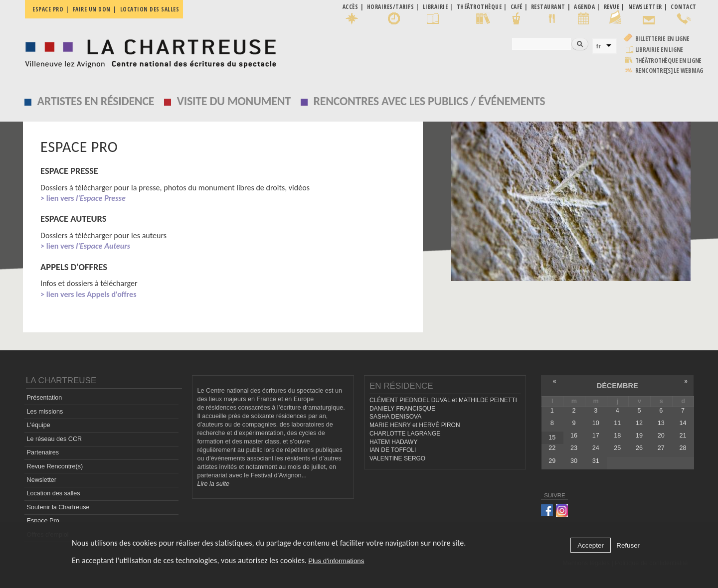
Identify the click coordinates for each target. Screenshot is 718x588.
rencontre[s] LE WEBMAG (669, 71)
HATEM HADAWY (393, 442)
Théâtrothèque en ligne (669, 61)
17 (596, 436)
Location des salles (150, 9)
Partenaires (43, 452)
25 (617, 448)
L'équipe (39, 425)
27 (661, 448)
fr (599, 46)
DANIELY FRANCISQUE (402, 409)
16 (574, 436)
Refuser (628, 548)
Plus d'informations (336, 563)
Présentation (45, 398)
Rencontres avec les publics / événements (429, 101)
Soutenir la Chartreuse (58, 507)
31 (596, 461)
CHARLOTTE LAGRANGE (405, 434)
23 (574, 448)
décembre (618, 386)
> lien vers (83, 198)
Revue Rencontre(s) (55, 466)
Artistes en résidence (96, 101)
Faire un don (92, 9)
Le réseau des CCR (55, 439)
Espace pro (48, 9)
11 (617, 423)
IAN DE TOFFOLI (393, 450)
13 (661, 423)
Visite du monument (234, 101)
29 (552, 461)
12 (639, 423)
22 (552, 448)
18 (617, 436)
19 (639, 436)
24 (596, 448)
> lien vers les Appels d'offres (88, 294)
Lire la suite (213, 484)
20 (661, 436)
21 (683, 436)
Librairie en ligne (659, 50)
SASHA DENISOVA (395, 417)
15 (552, 438)
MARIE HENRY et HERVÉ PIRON (415, 425)
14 (683, 423)
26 (639, 448)
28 (683, 448)
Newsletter (42, 480)
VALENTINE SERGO (397, 458)
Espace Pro (43, 521)
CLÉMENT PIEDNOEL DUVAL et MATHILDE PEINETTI (443, 400)
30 (574, 461)
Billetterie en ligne (662, 39)
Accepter (591, 548)
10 (596, 423)
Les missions (45, 412)
